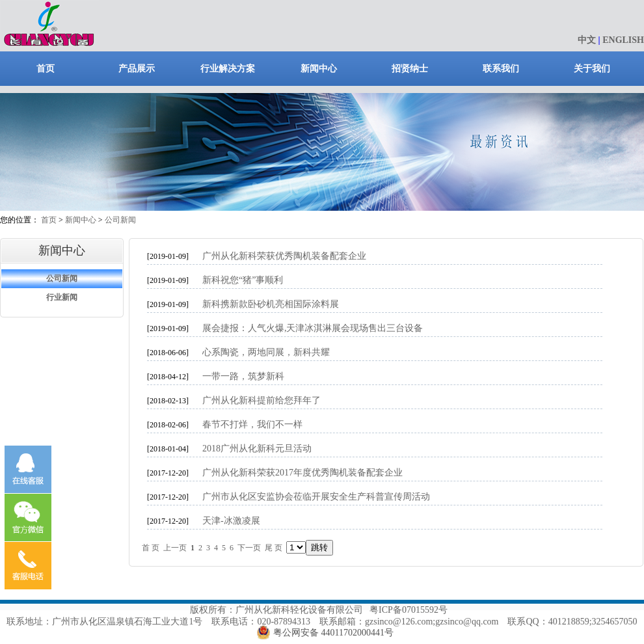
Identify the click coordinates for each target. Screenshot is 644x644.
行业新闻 (62, 297)
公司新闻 (120, 220)
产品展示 (137, 69)
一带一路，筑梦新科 (243, 376)
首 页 (151, 548)
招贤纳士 (410, 69)
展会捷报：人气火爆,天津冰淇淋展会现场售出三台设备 (313, 328)
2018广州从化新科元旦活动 (257, 449)
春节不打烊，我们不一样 (252, 424)
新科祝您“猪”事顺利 (243, 280)
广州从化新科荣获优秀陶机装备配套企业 (284, 256)
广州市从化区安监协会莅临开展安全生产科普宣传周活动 (316, 497)
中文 (587, 40)
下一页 (249, 548)
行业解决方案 (228, 69)
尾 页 (274, 548)
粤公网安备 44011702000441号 (333, 633)
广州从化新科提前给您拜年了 (262, 400)
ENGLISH (623, 40)
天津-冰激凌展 (231, 521)
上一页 (175, 548)
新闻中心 (319, 69)
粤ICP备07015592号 (409, 610)
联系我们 (501, 69)
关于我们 (592, 69)
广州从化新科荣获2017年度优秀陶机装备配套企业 (302, 473)
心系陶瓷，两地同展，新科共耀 (266, 352)
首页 (46, 69)
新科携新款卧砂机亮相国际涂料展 (271, 304)
